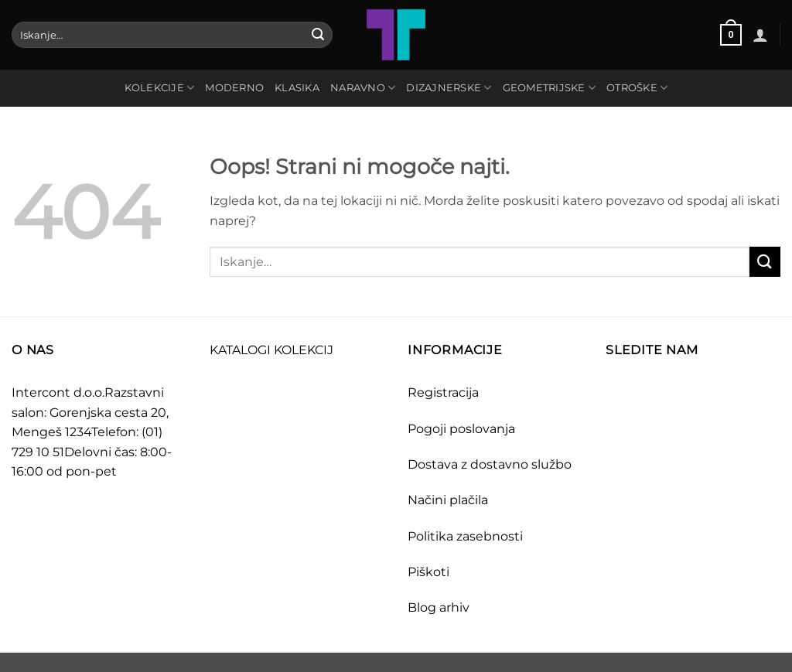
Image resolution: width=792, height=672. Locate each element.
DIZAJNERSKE (449, 88)
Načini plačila (448, 500)
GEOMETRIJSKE (550, 88)
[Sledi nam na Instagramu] (648, 396)
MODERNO (234, 88)
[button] (731, 35)
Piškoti (428, 572)
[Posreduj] (318, 35)
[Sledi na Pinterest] (676, 396)
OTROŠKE (637, 88)
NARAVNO (363, 88)
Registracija (443, 392)
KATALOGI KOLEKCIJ (271, 350)
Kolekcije (160, 88)
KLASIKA (297, 88)
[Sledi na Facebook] (620, 396)
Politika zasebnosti (465, 536)
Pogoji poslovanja (461, 429)
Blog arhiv (440, 607)
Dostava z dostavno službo (490, 464)
